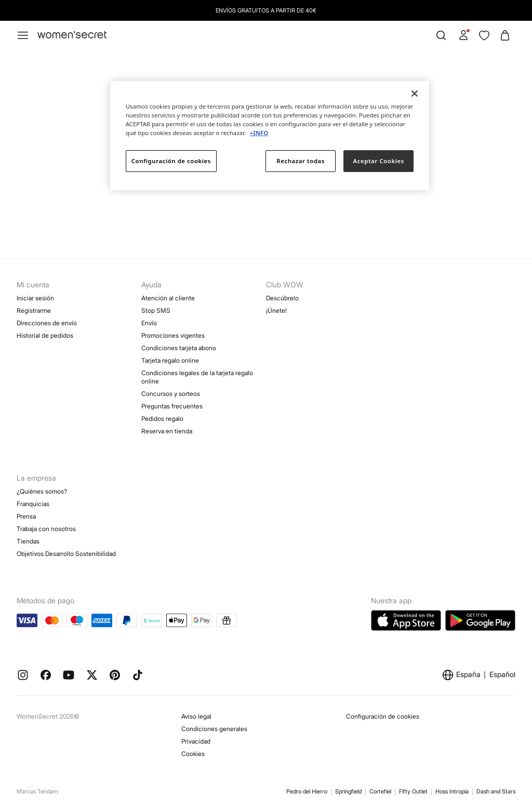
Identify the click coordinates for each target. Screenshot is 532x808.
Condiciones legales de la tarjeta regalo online (197, 377)
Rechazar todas (301, 161)
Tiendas (28, 541)
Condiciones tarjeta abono (179, 348)
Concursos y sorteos (171, 394)
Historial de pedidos (45, 335)
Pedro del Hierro (307, 791)
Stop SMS (156, 310)
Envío (149, 323)
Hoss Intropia (452, 791)
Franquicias (33, 504)
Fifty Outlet (413, 791)
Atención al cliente (168, 298)
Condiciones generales (214, 729)
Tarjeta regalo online (170, 360)
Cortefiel (380, 791)
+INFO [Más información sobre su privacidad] (259, 133)
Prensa (26, 516)
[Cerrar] (415, 94)
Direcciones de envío (47, 323)
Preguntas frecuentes (172, 406)
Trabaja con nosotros (46, 529)
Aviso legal (196, 716)
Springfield (348, 791)
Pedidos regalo (162, 419)
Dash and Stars (496, 791)
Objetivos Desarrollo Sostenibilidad (66, 554)
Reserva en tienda (167, 431)
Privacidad (196, 741)
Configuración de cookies (383, 716)
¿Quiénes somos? (42, 491)
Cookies (193, 754)
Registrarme (34, 310)
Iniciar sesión (35, 298)
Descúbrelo (282, 298)
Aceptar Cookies (379, 161)
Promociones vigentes (173, 335)
